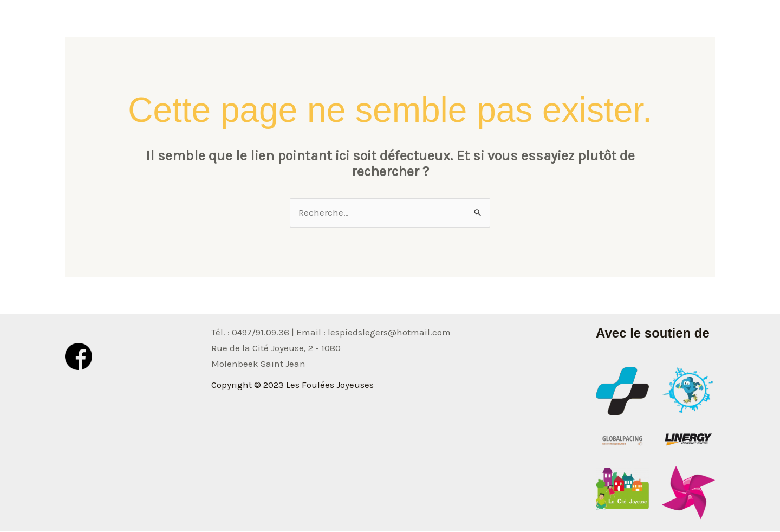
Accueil (437, 24)
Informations (499, 24)
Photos (559, 24)
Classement (616, 24)
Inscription (683, 24)
